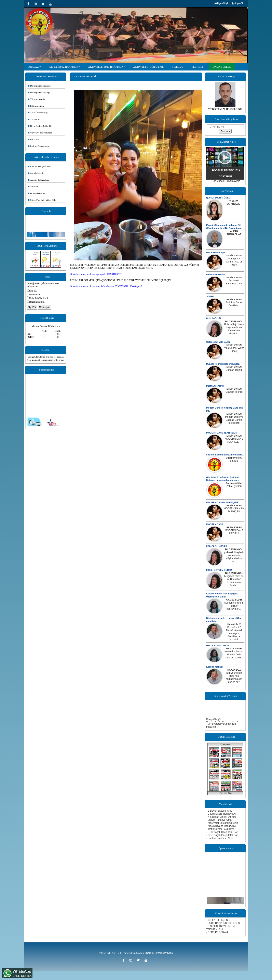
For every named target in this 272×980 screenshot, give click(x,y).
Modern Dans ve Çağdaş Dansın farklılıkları (234, 420)
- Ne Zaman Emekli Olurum (221, 817)
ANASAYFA (35, 67)
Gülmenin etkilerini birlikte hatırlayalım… (234, 606)
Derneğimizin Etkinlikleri (41, 126)
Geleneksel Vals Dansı (218, 342)
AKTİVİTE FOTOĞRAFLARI (148, 67)
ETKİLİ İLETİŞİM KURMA (219, 570)
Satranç (234, 461)
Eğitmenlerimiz (36, 106)
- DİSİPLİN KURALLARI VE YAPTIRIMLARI (221, 928)
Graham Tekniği (234, 392)
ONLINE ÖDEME (222, 67)
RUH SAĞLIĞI (214, 318)
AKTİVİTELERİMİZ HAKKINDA (106, 67)
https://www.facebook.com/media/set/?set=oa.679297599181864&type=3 (106, 286)
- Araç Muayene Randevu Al (221, 826)
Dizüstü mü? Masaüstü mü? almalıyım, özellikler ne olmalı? (234, 633)
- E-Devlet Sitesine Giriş (219, 811)
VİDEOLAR (178, 67)
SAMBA (210, 296)
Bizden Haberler (36, 193)
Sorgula (225, 131)
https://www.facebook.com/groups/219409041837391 (96, 274)
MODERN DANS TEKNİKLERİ (222, 433)
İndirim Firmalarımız (39, 146)
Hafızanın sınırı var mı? (218, 645)
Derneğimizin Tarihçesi (40, 86)
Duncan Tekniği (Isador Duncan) (223, 364)
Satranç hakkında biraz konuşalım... (225, 455)
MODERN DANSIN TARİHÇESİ (222, 502)
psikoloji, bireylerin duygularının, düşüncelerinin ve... (234, 557)
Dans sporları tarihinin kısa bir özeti (234, 262)
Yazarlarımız (35, 119)
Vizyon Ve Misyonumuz (40, 133)
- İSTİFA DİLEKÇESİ (217, 920)
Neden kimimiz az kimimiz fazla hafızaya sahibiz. (234, 655)
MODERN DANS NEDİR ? (234, 532)
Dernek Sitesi (153, 953)
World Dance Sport (216, 253)
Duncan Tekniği (234, 370)
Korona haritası (214, 667)
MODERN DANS (215, 524)
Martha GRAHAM (215, 386)
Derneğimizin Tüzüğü (39, 92)
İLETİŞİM (198, 67)
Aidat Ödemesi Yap (38, 113)
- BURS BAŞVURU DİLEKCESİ (223, 923)
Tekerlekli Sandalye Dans (234, 282)
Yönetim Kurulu (36, 99)
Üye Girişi (221, 3)
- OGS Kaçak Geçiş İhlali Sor (222, 835)
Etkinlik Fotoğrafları (38, 166)
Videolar (33, 186)
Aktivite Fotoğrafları (38, 180)
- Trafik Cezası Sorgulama (220, 829)
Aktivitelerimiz (36, 173)
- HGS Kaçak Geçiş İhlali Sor (222, 832)
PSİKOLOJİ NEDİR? (217, 546)
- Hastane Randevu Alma (220, 838)
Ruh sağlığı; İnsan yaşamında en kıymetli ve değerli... (234, 329)
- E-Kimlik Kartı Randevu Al (221, 814)
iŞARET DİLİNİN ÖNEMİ (219, 198)
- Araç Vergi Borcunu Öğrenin (222, 823)
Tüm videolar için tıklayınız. (226, 181)
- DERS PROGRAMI (217, 932)
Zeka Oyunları (234, 486)
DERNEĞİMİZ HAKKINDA (64, 67)
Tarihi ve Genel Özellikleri (234, 304)
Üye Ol (237, 3)
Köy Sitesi (168, 953)
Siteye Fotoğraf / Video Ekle (42, 200)
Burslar (32, 139)
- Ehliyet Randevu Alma (219, 820)
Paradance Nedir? (216, 274)
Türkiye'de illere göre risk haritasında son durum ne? (234, 677)
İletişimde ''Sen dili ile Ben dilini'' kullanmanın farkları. (234, 581)
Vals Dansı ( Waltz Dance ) (234, 350)
